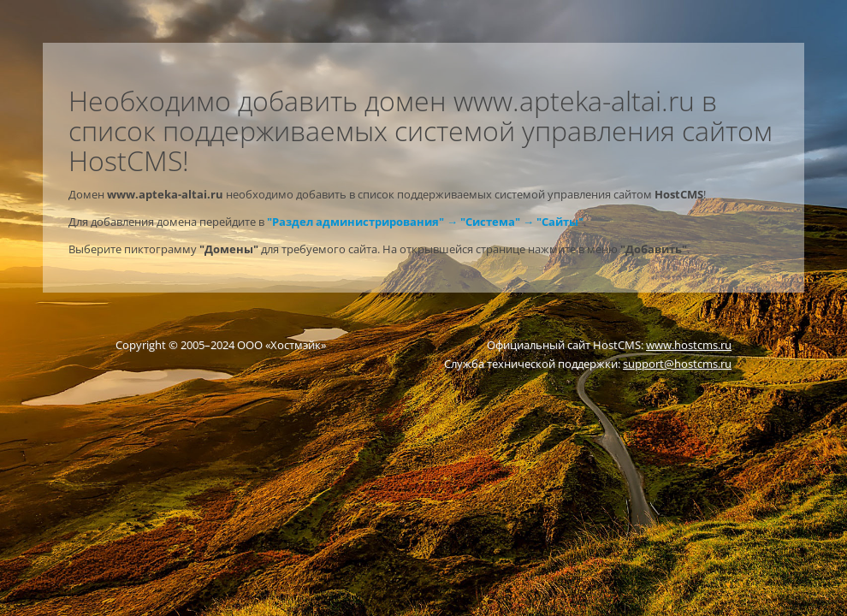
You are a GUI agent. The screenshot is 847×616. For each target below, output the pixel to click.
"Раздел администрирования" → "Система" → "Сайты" (425, 222)
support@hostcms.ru (677, 364)
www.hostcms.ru (689, 345)
